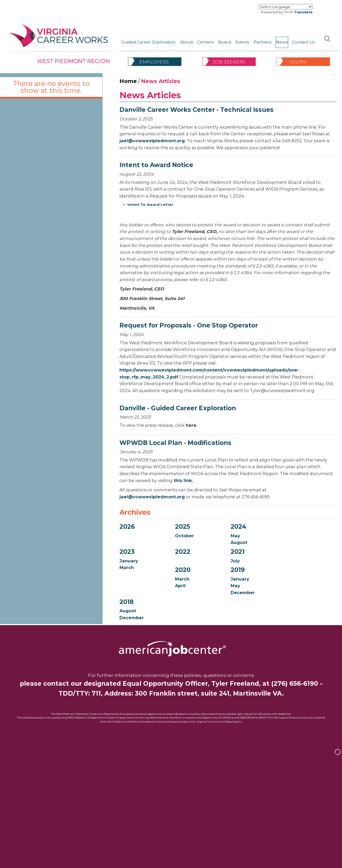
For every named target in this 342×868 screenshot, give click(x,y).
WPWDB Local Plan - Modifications (175, 443)
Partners (263, 42)
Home (128, 81)
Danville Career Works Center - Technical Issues (197, 110)
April (180, 586)
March (127, 567)
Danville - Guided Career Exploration (178, 408)
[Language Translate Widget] (285, 7)
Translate (298, 12)
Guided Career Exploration (148, 42)
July (235, 561)
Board (224, 42)
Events (242, 42)
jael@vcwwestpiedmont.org (152, 141)
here (191, 425)
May (235, 536)
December (243, 593)
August (239, 542)
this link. (183, 480)
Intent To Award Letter (150, 204)
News (282, 42)
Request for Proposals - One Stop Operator (189, 325)
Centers (205, 42)
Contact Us (303, 42)
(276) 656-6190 (295, 684)
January (129, 561)
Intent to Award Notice (156, 165)
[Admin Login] (332, 752)
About (186, 42)
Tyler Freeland (235, 684)
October (184, 536)
